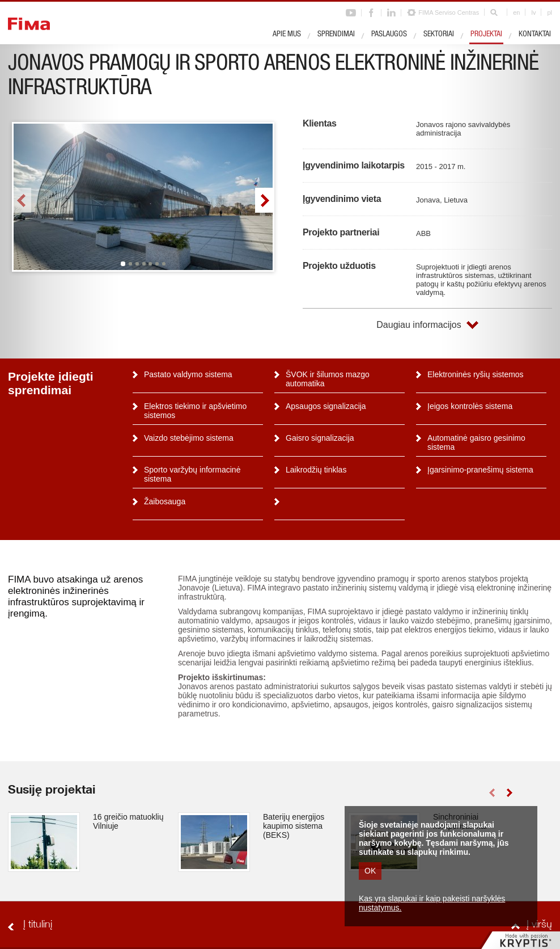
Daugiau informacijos (419, 325)
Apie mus (287, 35)
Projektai (486, 35)
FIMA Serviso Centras (449, 12)
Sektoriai (439, 35)
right (264, 200)
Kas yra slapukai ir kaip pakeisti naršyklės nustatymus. (432, 903)
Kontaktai (535, 35)
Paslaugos (389, 35)
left (22, 200)
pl (550, 12)
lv (533, 12)
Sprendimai (336, 35)
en (516, 12)
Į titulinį (38, 925)
